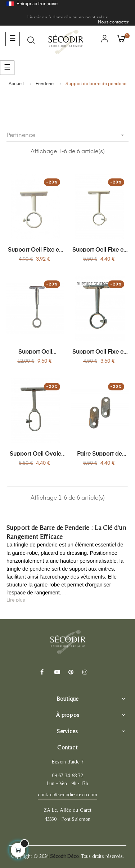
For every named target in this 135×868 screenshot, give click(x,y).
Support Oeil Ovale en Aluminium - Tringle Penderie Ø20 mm (35, 455)
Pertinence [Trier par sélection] (67, 135)
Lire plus (16, 600)
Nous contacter (113, 22)
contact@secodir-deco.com (67, 794)
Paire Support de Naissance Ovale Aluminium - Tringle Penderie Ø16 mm (100, 455)
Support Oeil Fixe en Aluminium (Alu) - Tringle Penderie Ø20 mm (100, 353)
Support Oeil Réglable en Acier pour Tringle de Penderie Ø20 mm (35, 353)
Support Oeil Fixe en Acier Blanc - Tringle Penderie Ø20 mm (35, 251)
